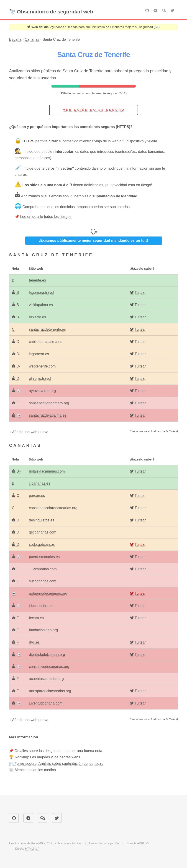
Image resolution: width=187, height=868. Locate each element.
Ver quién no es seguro (94, 110)
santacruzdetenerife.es (47, 329)
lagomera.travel (41, 293)
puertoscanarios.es (44, 557)
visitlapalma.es (41, 305)
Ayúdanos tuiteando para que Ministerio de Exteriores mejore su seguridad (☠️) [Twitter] (105, 27)
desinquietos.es (42, 520)
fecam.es (36, 618)
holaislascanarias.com (47, 471)
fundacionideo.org (43, 630)
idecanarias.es (41, 606)
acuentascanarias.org (46, 679)
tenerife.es (37, 280)
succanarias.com (43, 581)
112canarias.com (43, 569)
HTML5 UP (32, 849)
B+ (16, 471)
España (15, 39)
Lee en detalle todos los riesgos (46, 217)
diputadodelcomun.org (47, 655)
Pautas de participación (104, 843)
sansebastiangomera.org (49, 403)
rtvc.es (34, 642)
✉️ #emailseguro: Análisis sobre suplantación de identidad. (57, 764)
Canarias (32, 39)
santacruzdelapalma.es (48, 415)
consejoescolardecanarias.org (53, 508)
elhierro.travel (40, 379)
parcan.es (37, 496)
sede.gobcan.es (42, 545)
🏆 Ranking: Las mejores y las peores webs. (45, 757)
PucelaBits (38, 843)
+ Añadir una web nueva (29, 432)
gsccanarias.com (43, 532)
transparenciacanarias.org (50, 691)
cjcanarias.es (40, 483)
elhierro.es (37, 317)
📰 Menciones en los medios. (33, 770)
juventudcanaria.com (46, 703)
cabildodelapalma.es (46, 342)
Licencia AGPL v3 (137, 843)
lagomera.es (39, 354)
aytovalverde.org (42, 391)
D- (16, 354)
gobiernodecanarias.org (48, 593)
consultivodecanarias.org (49, 667)
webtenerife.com (42, 366)
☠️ (16, 391)
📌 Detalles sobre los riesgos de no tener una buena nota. (56, 751)
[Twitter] (138, 293)
